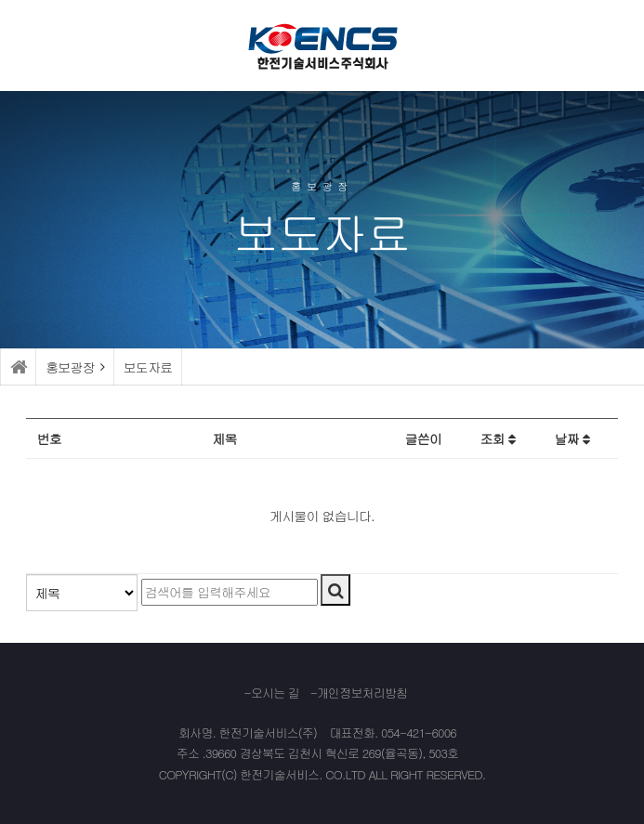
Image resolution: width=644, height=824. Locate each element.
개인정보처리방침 (362, 693)
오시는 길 (275, 693)
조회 (498, 438)
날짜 (572, 438)
